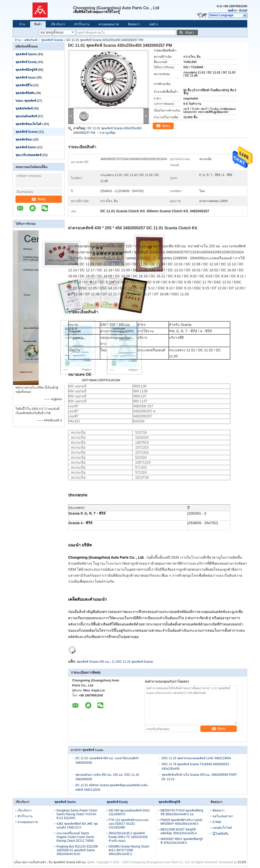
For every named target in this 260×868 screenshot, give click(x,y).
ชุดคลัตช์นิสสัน (25, 93)
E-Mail (217, 822)
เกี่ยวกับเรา (58, 24)
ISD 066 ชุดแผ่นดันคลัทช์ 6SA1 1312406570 (129, 812)
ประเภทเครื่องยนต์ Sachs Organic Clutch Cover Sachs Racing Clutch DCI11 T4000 (75, 837)
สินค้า (38, 24)
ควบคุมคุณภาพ (109, 24)
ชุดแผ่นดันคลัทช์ (26, 116)
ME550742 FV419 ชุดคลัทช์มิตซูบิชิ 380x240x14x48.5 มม (182, 812)
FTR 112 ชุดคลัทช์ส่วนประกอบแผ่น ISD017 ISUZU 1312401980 (129, 824)
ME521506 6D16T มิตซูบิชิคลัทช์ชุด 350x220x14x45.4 (179, 831)
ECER (242, 862)
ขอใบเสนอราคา (223, 816)
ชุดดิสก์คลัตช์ (24, 109)
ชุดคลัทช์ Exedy (26, 62)
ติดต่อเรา (134, 24)
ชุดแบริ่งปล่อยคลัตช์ (28, 155)
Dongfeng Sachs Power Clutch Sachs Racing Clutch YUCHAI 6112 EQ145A (77, 814)
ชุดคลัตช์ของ (24, 140)
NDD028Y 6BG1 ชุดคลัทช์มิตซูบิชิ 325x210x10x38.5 (182, 841)
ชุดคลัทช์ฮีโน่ (24, 85)
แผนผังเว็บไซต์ (222, 828)
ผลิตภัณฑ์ (31, 40)
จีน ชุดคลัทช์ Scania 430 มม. (67, 862)
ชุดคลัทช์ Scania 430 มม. (93, 662)
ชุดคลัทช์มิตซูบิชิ (26, 70)
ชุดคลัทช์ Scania (52, 40)
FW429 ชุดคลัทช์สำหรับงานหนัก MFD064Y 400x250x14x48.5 (182, 822)
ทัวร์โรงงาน (82, 24)
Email (243, 11)
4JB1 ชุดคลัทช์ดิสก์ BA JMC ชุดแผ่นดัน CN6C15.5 (77, 826)
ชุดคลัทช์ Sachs (26, 54)
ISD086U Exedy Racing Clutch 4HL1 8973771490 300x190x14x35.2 (129, 850)
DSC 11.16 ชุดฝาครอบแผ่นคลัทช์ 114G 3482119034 (196, 758)
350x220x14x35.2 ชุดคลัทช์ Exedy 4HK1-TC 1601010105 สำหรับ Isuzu (128, 837)
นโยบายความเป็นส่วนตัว (30, 862)
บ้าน (22, 24)
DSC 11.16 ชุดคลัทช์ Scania (134, 662)
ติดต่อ (39, 199)
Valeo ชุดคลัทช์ (26, 101)
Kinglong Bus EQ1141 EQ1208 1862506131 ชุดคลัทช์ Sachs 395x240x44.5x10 (77, 850)
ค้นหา (190, 33)
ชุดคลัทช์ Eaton (26, 147)
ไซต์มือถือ (220, 834)
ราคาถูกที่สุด (107, 133)
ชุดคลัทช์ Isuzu (26, 78)
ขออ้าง (232, 11)
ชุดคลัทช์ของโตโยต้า (29, 124)
